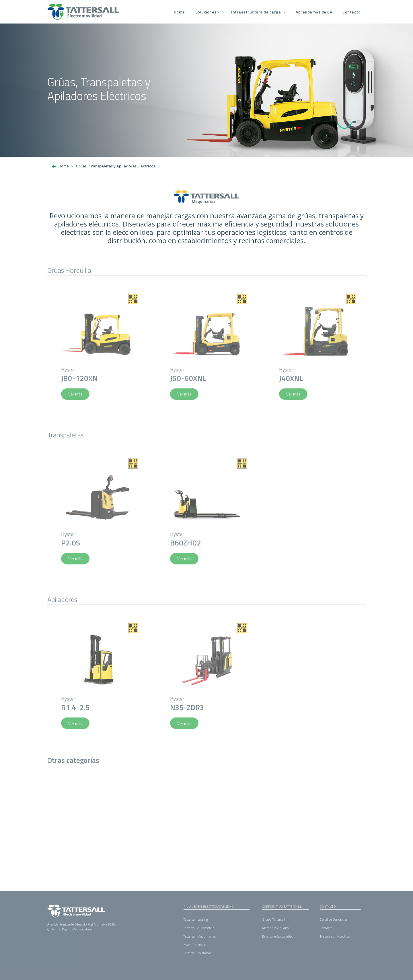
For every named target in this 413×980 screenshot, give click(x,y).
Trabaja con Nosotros (335, 936)
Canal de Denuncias (334, 919)
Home (179, 12)
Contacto (351, 12)
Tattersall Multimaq (198, 953)
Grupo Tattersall (274, 919)
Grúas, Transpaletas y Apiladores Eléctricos (115, 166)
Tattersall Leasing (196, 919)
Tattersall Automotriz (199, 928)
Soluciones (206, 12)
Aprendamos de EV (314, 12)
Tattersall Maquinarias (199, 936)
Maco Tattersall (194, 945)
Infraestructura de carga (256, 12)
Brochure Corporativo (278, 936)
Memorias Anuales (275, 928)
